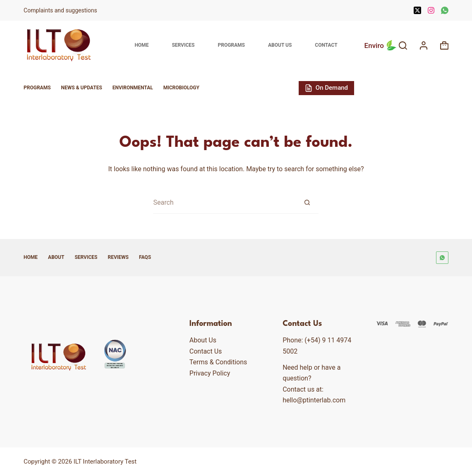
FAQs (145, 257)
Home (141, 45)
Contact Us (206, 351)
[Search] (403, 45)
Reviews (118, 257)
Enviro (382, 45)
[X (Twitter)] (417, 10)
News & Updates (82, 88)
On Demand (326, 88)
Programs (231, 45)
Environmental (133, 88)
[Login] (424, 45)
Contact (326, 45)
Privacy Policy (210, 373)
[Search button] (307, 202)
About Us (280, 45)
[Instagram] (431, 10)
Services (183, 45)
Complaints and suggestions (61, 10)
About (56, 257)
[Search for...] (224, 202)
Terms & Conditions (218, 362)
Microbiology (181, 88)
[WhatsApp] (445, 10)
